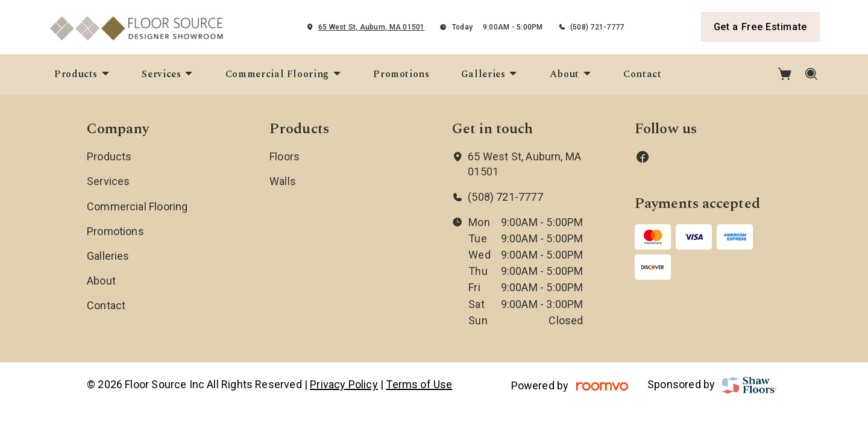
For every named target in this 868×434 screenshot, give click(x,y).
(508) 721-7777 (597, 27)
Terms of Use (419, 384)
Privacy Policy (344, 384)
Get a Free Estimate (760, 27)
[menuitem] (82, 75)
